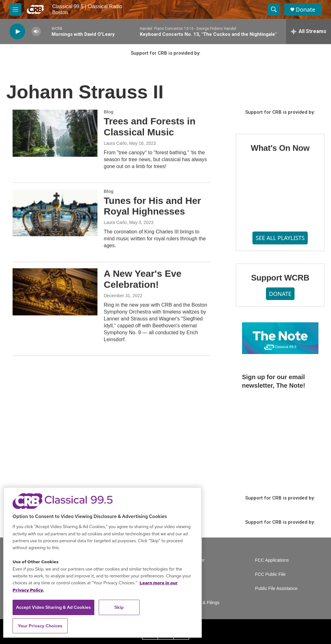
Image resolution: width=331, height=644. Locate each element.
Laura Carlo (115, 143)
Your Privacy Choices (40, 626)
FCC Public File (270, 574)
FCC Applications (272, 560)
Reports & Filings (203, 603)
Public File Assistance (276, 589)
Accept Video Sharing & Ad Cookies (53, 607)
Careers (194, 574)
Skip (119, 607)
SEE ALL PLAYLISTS (280, 238)
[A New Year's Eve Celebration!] (55, 292)
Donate (306, 10)
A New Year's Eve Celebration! (143, 279)
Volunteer (195, 560)
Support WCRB (280, 278)
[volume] (36, 32)
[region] (102, 562)
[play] (17, 32)
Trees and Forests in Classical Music (150, 127)
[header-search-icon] (274, 9)
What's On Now (280, 148)
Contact (194, 589)
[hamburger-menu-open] (15, 9)
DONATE (280, 294)
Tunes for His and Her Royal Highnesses (152, 206)
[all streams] (309, 31)
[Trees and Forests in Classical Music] (55, 133)
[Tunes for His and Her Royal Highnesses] (55, 213)
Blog (109, 112)
